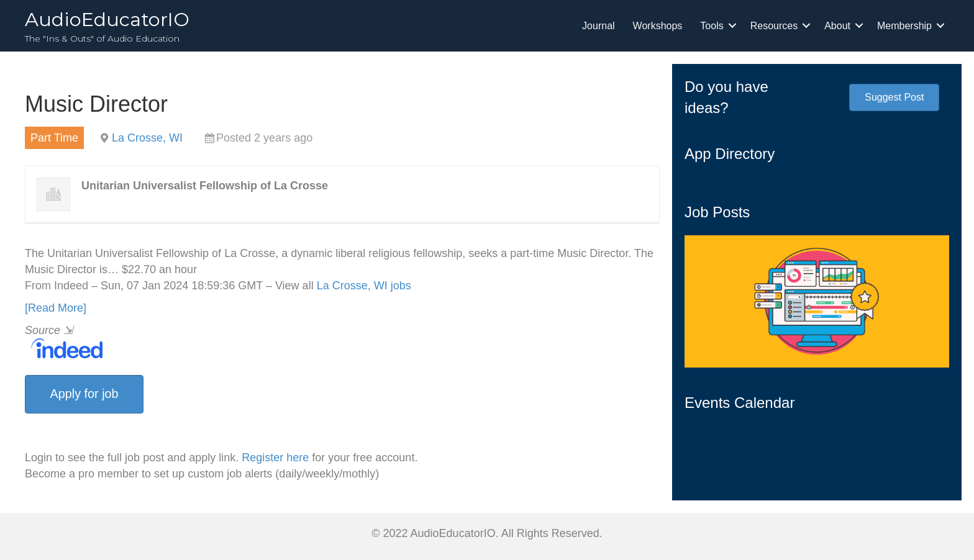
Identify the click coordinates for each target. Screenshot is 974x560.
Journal (598, 26)
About (837, 26)
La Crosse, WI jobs (364, 286)
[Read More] (56, 308)
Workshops (658, 26)
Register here (275, 458)
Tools (712, 26)
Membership (904, 26)
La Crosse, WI (147, 138)
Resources (774, 26)
